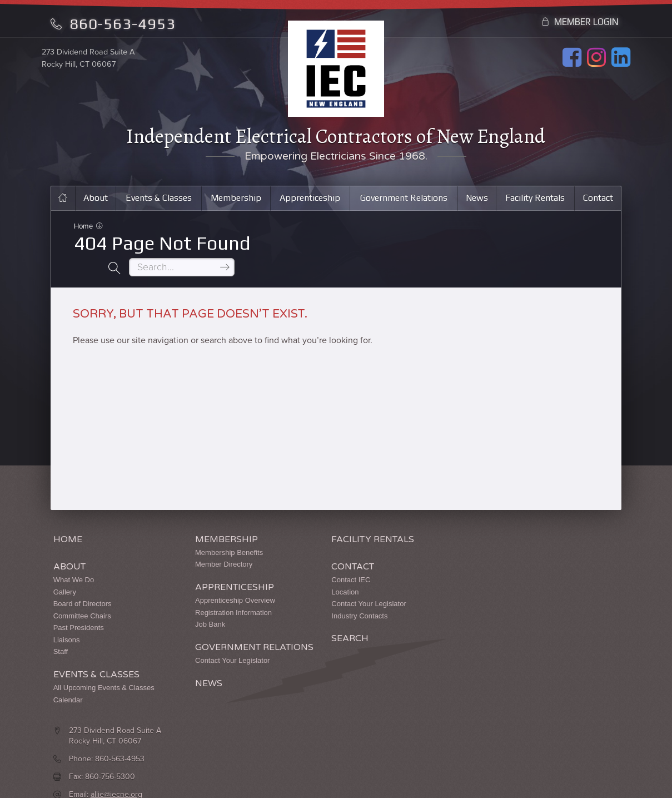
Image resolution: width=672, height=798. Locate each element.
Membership (235, 200)
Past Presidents (79, 607)
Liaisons (67, 619)
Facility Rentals (536, 200)
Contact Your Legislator (218, 650)
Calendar (68, 679)
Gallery (65, 571)
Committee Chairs (82, 595)
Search (322, 618)
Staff (61, 631)
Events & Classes (157, 200)
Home (84, 229)
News (477, 200)
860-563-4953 (113, 24)
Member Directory (209, 544)
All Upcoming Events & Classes (104, 667)
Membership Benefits (215, 531)
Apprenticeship (309, 200)
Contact (599, 200)
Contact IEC (322, 559)
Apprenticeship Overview (221, 579)
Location (317, 571)
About (94, 200)
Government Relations (404, 200)
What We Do (74, 559)
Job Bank (196, 604)
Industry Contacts (331, 595)
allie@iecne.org (509, 582)
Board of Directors (83, 583)
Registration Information (219, 591)
